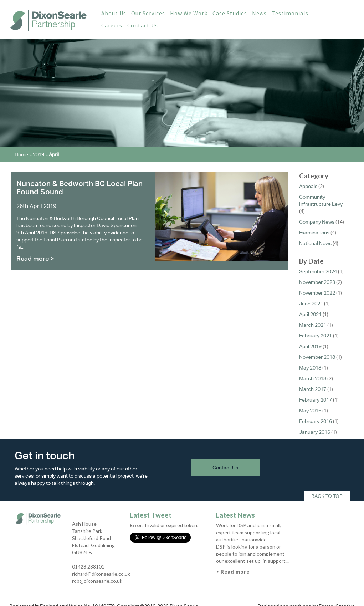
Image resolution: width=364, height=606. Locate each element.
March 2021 (313, 325)
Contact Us (143, 25)
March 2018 (313, 378)
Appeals (308, 186)
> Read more (233, 572)
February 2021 (316, 336)
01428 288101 (88, 567)
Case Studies (230, 13)
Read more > (35, 258)
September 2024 (318, 271)
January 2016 (315, 432)
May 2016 (310, 411)
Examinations (314, 233)
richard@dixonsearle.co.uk (101, 574)
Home (21, 154)
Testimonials (290, 13)
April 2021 (310, 314)
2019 (39, 154)
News (259, 13)
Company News (317, 222)
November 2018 (317, 357)
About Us (114, 13)
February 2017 (316, 400)
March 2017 (313, 389)
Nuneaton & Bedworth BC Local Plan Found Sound (80, 188)
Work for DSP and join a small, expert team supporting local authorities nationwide (249, 532)
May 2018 (310, 368)
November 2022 (317, 293)
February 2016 (316, 421)
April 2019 (310, 346)
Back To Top (327, 496)
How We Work (189, 13)
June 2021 (311, 304)
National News (315, 243)
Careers (112, 25)
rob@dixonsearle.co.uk (97, 581)
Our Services (148, 13)
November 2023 (317, 282)
